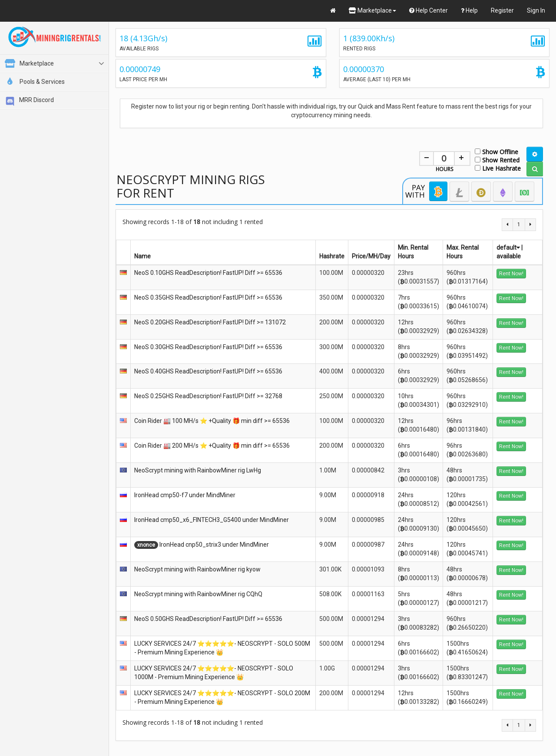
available (509, 256)
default (508, 248)
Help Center (429, 10)
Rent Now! (511, 274)
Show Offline (496, 151)
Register (502, 10)
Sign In (536, 10)
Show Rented (497, 160)
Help (469, 10)
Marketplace (372, 10)
